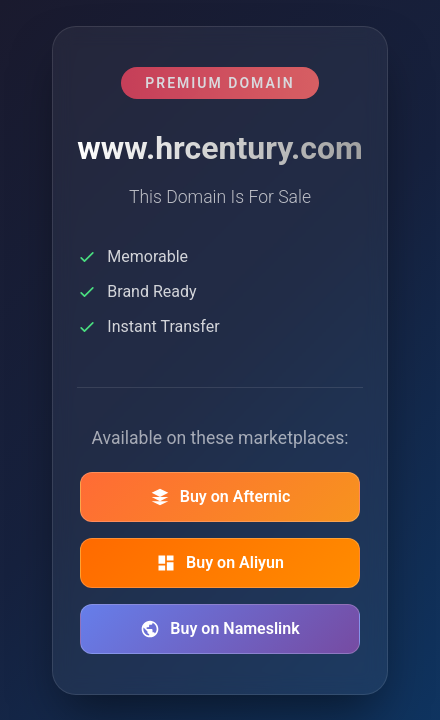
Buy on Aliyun (220, 563)
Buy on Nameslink (219, 629)
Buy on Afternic (220, 497)
